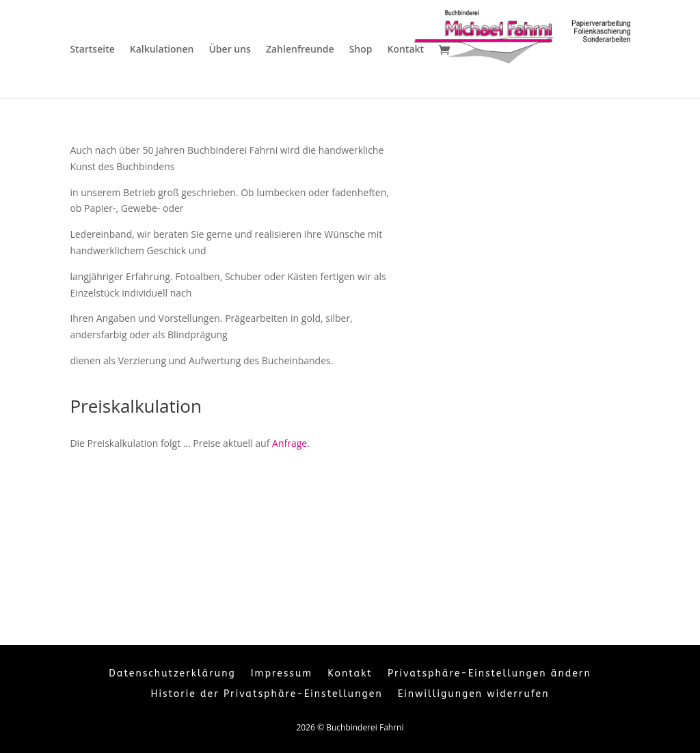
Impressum (282, 674)
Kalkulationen (162, 50)
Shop (361, 50)
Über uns (229, 50)
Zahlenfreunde (300, 50)
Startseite (92, 50)
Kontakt (405, 50)
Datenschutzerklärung (172, 674)
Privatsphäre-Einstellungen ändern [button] (489, 674)
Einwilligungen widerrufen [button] (474, 695)
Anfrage (290, 443)
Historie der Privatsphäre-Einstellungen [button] (267, 695)
